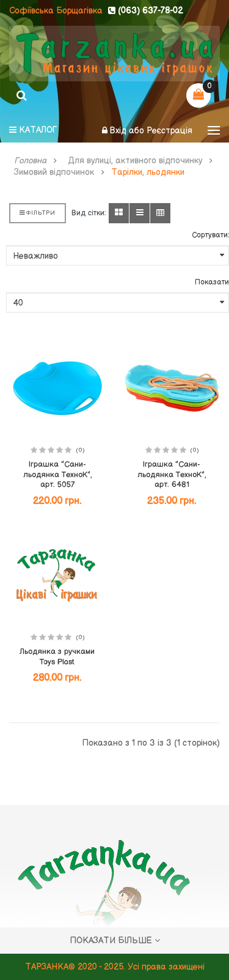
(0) (80, 450)
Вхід (119, 131)
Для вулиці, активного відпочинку (135, 161)
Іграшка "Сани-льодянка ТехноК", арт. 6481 (172, 474)
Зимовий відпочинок (54, 173)
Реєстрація (169, 131)
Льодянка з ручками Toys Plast (57, 657)
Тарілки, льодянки (148, 173)
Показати (212, 282)
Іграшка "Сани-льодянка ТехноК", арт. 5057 (57, 474)
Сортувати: (210, 235)
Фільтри (38, 213)
